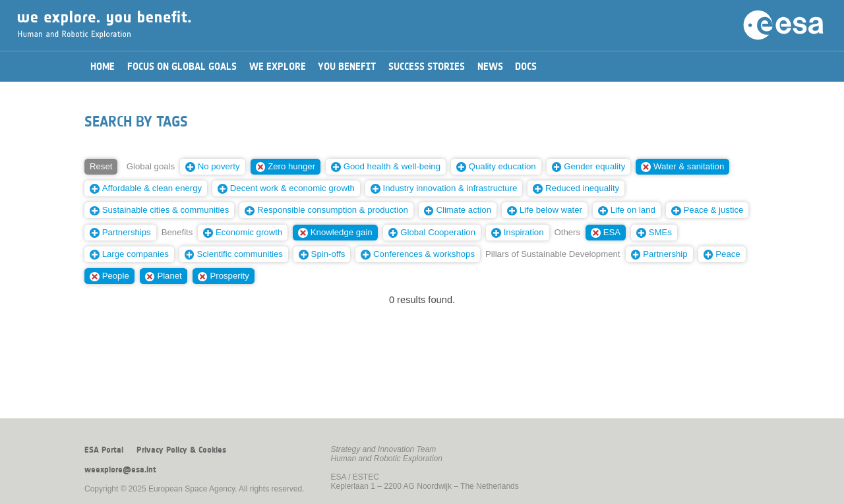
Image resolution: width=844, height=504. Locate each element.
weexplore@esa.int (120, 470)
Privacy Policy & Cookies (181, 450)
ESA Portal (104, 450)
